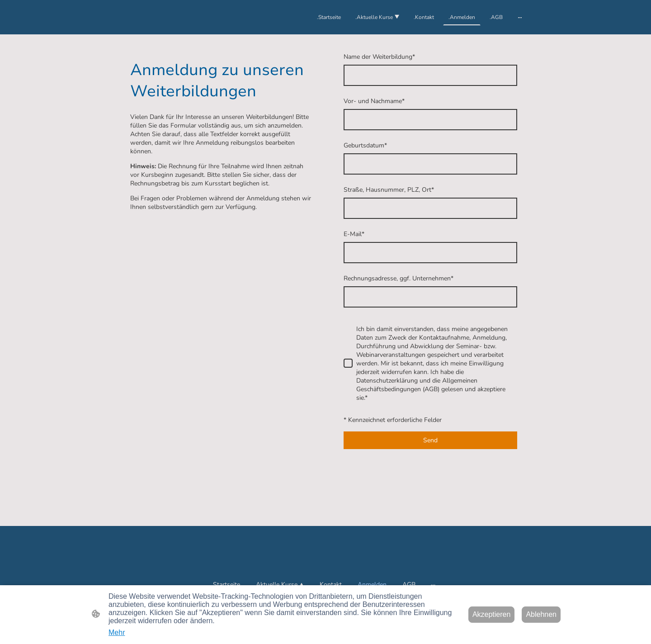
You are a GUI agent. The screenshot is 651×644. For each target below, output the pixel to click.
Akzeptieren (492, 614)
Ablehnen (541, 614)
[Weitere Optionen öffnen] (520, 17)
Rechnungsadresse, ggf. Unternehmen (399, 278)
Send (430, 440)
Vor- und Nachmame (374, 101)
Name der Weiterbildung (379, 57)
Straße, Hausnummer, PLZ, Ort (389, 190)
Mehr (117, 632)
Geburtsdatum (365, 145)
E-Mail (354, 234)
